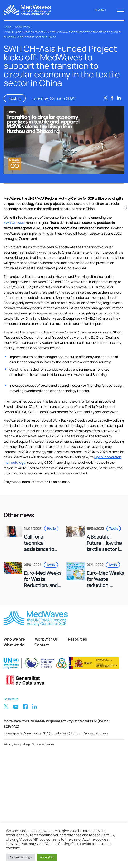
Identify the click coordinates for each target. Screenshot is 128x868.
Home (8, 27)
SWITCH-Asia (14, 223)
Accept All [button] (47, 857)
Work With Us (46, 639)
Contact (42, 645)
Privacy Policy (12, 744)
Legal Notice (32, 744)
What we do (14, 645)
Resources (23, 27)
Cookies (49, 744)
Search (103, 10)
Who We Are (14, 639)
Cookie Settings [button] (20, 857)
